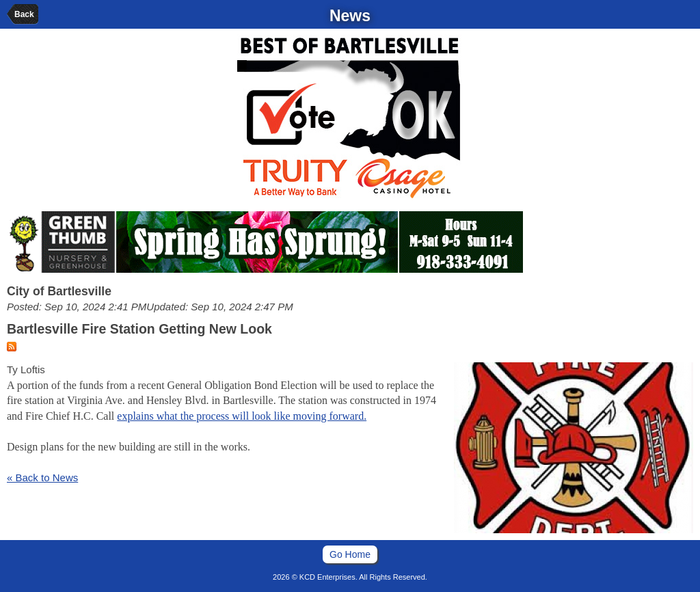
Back (24, 14)
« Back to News (42, 477)
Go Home (350, 554)
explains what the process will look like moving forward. (242, 416)
